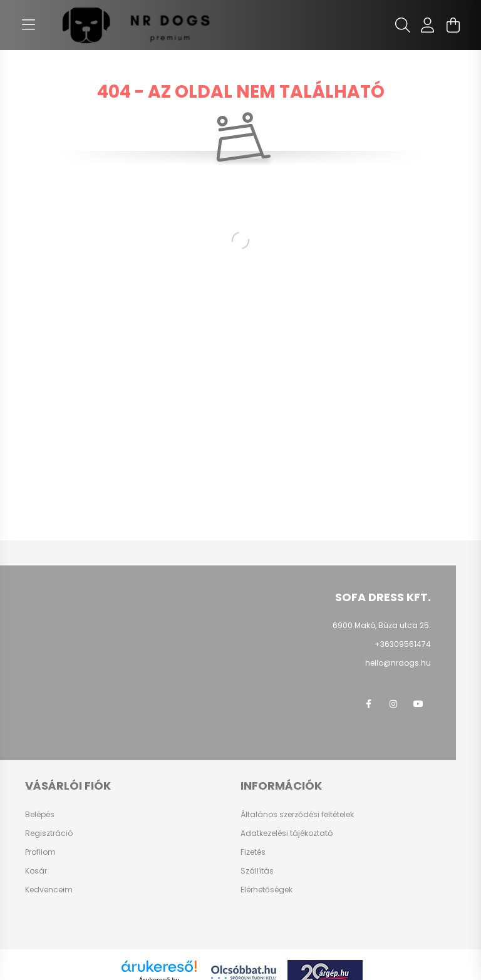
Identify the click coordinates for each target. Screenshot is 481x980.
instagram (393, 704)
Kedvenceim (49, 890)
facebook (368, 704)
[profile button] (428, 25)
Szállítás (257, 871)
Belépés (40, 815)
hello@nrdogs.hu (398, 663)
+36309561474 (403, 644)
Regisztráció (49, 833)
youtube (418, 704)
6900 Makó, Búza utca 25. (382, 625)
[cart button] (453, 25)
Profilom (40, 852)
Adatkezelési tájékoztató (287, 833)
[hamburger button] (28, 25)
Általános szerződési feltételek (297, 815)
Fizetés (253, 852)
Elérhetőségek (266, 890)
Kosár (36, 871)
